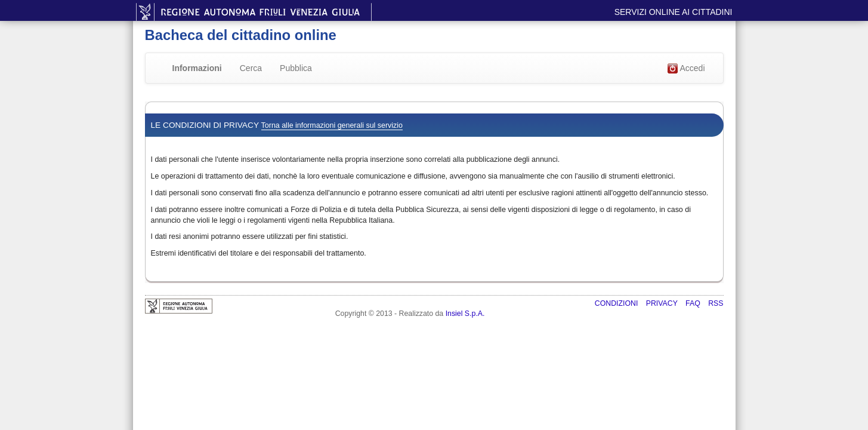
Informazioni (197, 68)
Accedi (686, 69)
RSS (716, 303)
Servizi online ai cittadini (674, 12)
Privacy (663, 303)
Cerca (251, 68)
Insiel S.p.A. (465, 314)
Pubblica (296, 68)
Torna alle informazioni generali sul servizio (332, 125)
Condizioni (617, 303)
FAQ (694, 303)
